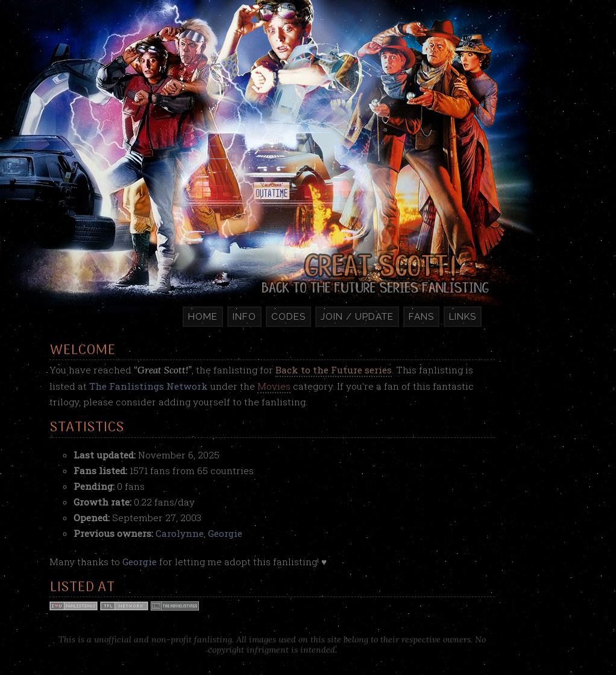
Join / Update (357, 317)
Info (244, 317)
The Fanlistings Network (149, 386)
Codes (288, 317)
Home (203, 317)
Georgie (225, 533)
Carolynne (180, 533)
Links (463, 317)
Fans (421, 317)
